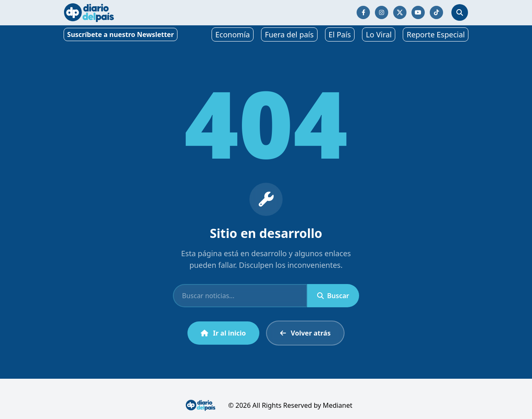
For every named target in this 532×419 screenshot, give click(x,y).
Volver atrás (305, 333)
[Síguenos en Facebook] (363, 12)
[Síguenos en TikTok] (436, 12)
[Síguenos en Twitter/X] (400, 12)
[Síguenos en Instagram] (382, 12)
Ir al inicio (223, 333)
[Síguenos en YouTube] (418, 12)
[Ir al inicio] (89, 13)
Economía (233, 34)
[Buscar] (240, 296)
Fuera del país (289, 34)
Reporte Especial (436, 34)
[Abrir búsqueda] (460, 12)
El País (340, 34)
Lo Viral (379, 34)
